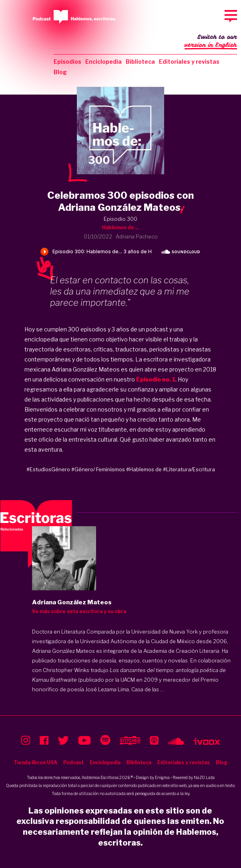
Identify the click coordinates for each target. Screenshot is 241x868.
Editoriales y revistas (189, 62)
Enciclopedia (103, 62)
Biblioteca (140, 62)
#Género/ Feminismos (98, 469)
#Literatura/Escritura (189, 469)
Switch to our (211, 42)
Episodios (67, 62)
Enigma (162, 777)
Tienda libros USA (35, 762)
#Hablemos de (144, 469)
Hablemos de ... (120, 227)
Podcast (73, 762)
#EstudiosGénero (48, 469)
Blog (60, 72)
